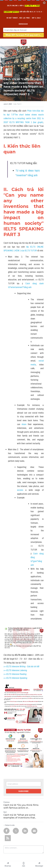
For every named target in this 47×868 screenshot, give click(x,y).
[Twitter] (16, 831)
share (24, 424)
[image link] (24, 42)
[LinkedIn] (25, 831)
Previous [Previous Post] (7, 802)
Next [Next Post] (5, 812)
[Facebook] (7, 831)
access (20, 490)
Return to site (9, 825)
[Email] (34, 831)
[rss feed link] (8, 838)
